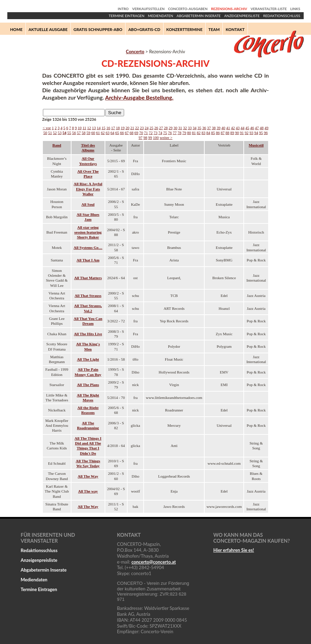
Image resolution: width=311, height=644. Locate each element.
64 (112, 133)
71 (146, 133)
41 (228, 128)
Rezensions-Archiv (229, 9)
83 (203, 133)
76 (170, 133)
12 (89, 128)
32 (185, 128)
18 (118, 128)
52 (55, 133)
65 (117, 133)
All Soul (88, 204)
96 (266, 133)
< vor (47, 128)
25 (151, 128)
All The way (88, 491)
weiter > (166, 138)
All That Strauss (88, 296)
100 (156, 138)
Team (214, 29)
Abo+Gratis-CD (144, 29)
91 (242, 133)
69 (136, 133)
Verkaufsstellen (148, 9)
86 (218, 133)
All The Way (88, 476)
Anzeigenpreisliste (242, 16)
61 (98, 133)
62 (103, 133)
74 (160, 133)
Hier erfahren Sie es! (234, 550)
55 (69, 133)
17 (113, 128)
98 (145, 138)
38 (214, 128)
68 (132, 133)
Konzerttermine (184, 29)
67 (127, 133)
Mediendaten (160, 16)
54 (64, 133)
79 (184, 133)
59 (88, 133)
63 (108, 133)
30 (175, 128)
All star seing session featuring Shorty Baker (88, 232)
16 (108, 128)
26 (156, 128)
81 (194, 133)
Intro (123, 9)
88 (227, 133)
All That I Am (88, 260)
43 (238, 128)
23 (142, 128)
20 (127, 128)
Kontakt (235, 29)
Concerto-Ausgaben (188, 9)
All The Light (88, 359)
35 (199, 128)
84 (208, 133)
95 (261, 133)
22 (137, 128)
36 (204, 128)
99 (150, 138)
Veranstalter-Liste (269, 9)
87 (223, 133)
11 (85, 128)
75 (165, 133)
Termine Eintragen (127, 16)
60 (93, 133)
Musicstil (256, 145)
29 (171, 128)
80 (189, 133)
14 (98, 128)
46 (252, 128)
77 (175, 133)
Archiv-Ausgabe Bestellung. (139, 97)
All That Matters (88, 278)
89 (232, 133)
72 (151, 133)
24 (147, 128)
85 (213, 133)
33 (190, 128)
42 (233, 128)
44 (242, 128)
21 (132, 128)
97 (141, 138)
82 (199, 133)
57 (79, 133)
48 (262, 128)
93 (252, 133)
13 (94, 128)
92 (247, 133)
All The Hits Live (88, 334)
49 (267, 128)
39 (218, 128)
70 (141, 133)
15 (103, 128)
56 (74, 133)
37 (209, 128)
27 (161, 128)
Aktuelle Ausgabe (48, 29)
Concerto (135, 52)
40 (223, 128)
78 (179, 133)
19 (123, 128)
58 (84, 133)
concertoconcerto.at (154, 562)
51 (50, 133)
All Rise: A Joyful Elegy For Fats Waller (88, 189)
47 (257, 128)
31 (180, 128)
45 (247, 128)
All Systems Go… (88, 248)
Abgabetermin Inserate (199, 16)
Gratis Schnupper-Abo (98, 29)
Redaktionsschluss (282, 16)
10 (80, 128)
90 (237, 133)
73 (156, 133)
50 (45, 133)
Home (16, 29)
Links (295, 9)
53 (60, 133)
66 (122, 133)
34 (194, 128)
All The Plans (88, 385)
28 (166, 128)
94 (256, 133)
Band (57, 145)
